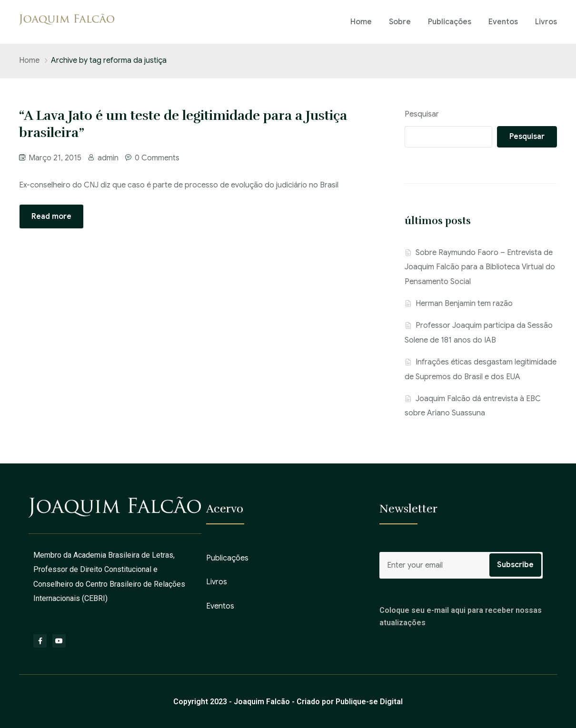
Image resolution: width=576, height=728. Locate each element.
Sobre (400, 22)
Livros (546, 22)
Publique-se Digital (369, 702)
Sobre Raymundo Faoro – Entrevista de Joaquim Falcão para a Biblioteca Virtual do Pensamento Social (480, 267)
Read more (51, 216)
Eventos (503, 22)
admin (108, 158)
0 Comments (157, 158)
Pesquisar (422, 114)
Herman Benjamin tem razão (464, 304)
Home (361, 22)
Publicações (450, 22)
